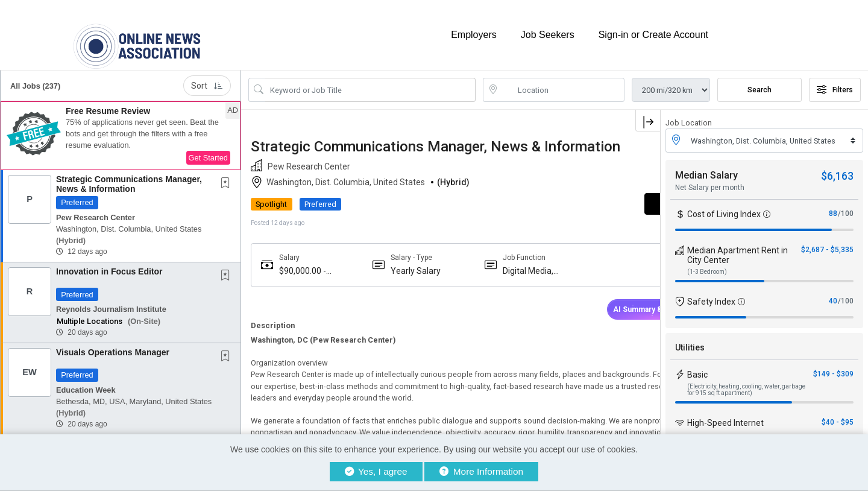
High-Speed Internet (725, 413)
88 (833, 204)
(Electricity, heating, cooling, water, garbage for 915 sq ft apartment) (746, 380)
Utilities (690, 338)
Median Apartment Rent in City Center (737, 245)
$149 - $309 (833, 364)
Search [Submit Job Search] (759, 80)
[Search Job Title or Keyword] (370, 80)
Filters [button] (835, 80)
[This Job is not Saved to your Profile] (228, 174)
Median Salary (706, 166)
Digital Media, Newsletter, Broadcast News (505, 277)
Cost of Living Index (724, 204)
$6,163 (837, 166)
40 (833, 291)
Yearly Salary (401, 277)
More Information (481, 471)
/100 (846, 204)
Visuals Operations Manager (113, 343)
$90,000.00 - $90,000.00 (303, 277)
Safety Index (711, 292)
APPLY (618, 210)
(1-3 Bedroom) (707, 262)
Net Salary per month (710, 178)
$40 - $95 (838, 413)
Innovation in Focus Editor (109, 262)
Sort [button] (207, 76)
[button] (121, 126)
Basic (697, 365)
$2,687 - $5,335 (827, 240)
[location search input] (562, 80)
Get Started (208, 148)
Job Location (689, 113)
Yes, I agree (376, 471)
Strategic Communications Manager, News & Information (129, 174)
